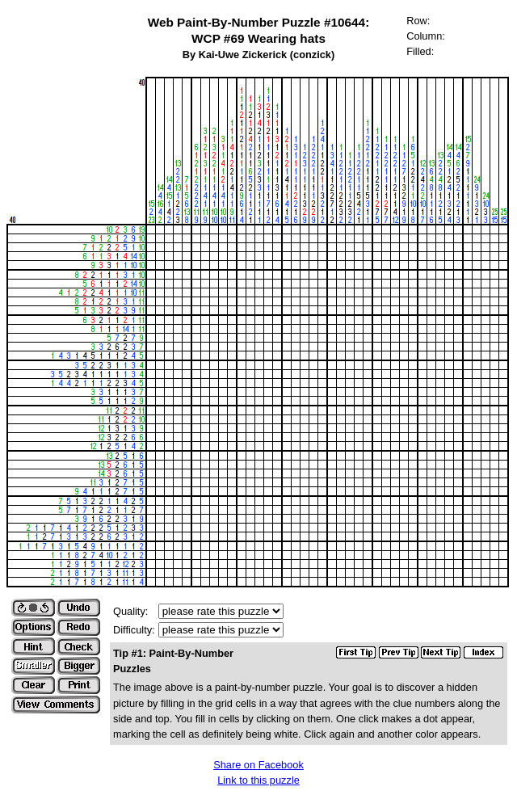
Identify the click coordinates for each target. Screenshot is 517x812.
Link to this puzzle (258, 780)
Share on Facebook (258, 765)
